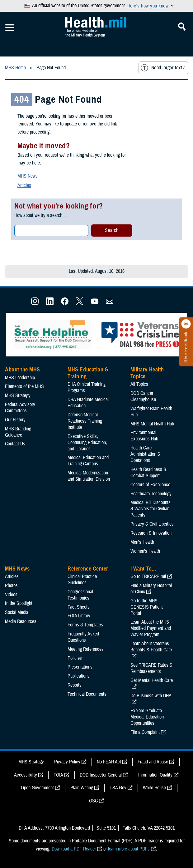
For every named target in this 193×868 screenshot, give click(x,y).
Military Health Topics (147, 373)
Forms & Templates (85, 625)
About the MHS (23, 370)
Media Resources (21, 621)
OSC (93, 801)
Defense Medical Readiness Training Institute (85, 421)
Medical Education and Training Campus (88, 461)
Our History (15, 420)
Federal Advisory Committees (20, 408)
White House (154, 788)
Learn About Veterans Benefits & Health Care (151, 647)
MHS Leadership (20, 378)
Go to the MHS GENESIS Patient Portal (147, 607)
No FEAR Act (109, 762)
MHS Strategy (18, 395)
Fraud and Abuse (153, 762)
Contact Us (15, 444)
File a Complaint (145, 732)
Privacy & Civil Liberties (152, 524)
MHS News (28, 176)
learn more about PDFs (129, 849)
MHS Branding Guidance (18, 432)
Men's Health (142, 542)
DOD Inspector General (101, 775)
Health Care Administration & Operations (145, 454)
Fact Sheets (79, 607)
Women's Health (145, 551)
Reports (75, 685)
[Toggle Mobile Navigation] (10, 28)
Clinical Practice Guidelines (82, 580)
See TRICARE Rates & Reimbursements (151, 668)
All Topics (139, 384)
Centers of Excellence (150, 485)
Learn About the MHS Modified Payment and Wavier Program (151, 628)
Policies (75, 658)
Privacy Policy (67, 762)
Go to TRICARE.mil (148, 576)
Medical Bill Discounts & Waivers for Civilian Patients (151, 509)
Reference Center (88, 569)
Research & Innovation (151, 533)
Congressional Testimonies (80, 595)
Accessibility (26, 775)
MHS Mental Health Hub (152, 424)
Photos (11, 586)
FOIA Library (79, 616)
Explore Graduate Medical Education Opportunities (147, 717)
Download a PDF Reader (74, 849)
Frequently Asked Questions (83, 637)
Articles (24, 185)
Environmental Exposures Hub (144, 436)
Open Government (37, 788)
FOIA (58, 775)
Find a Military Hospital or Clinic (151, 589)
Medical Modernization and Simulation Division (89, 476)
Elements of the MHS (24, 386)
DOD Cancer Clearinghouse (143, 396)
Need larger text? (163, 68)
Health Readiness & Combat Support (148, 473)
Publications (79, 676)
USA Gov (118, 788)
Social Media (17, 612)
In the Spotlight (19, 603)
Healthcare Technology (151, 494)
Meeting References (86, 649)
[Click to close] (186, 324)
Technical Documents (87, 694)
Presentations (80, 667)
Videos (11, 595)
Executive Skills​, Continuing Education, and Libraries (87, 443)
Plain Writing (82, 788)
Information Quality (155, 775)
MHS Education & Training (88, 373)
